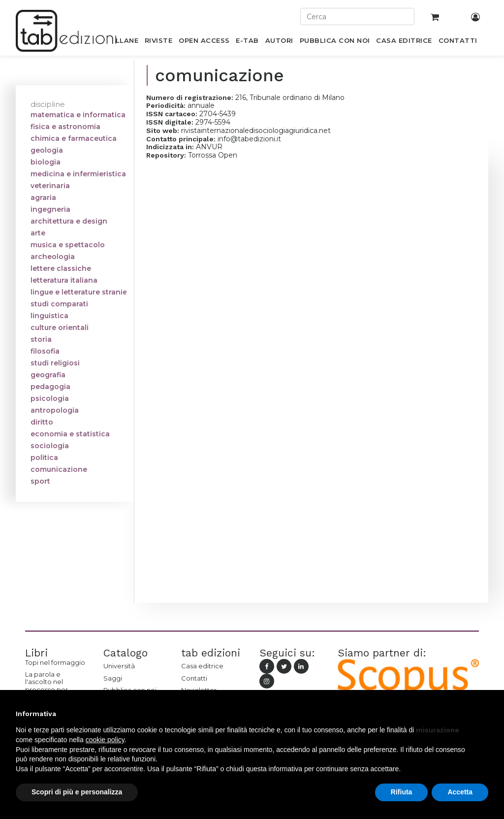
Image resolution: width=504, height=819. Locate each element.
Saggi (113, 678)
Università (119, 666)
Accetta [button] (460, 792)
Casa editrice (202, 666)
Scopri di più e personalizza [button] (77, 792)
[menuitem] (121, 42)
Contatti (194, 678)
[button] (483, 714)
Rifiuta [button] (402, 792)
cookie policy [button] (105, 740)
